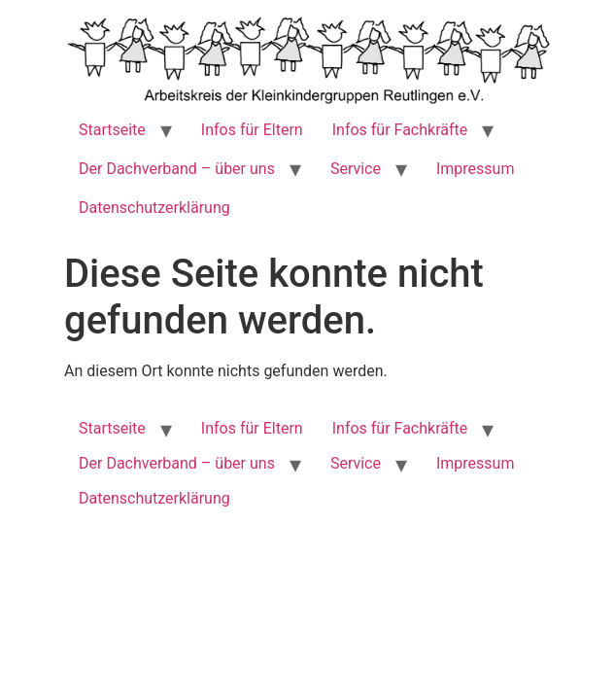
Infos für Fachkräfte (400, 130)
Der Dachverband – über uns (177, 169)
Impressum (476, 169)
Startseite (112, 130)
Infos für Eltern (252, 130)
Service (356, 169)
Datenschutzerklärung (154, 208)
